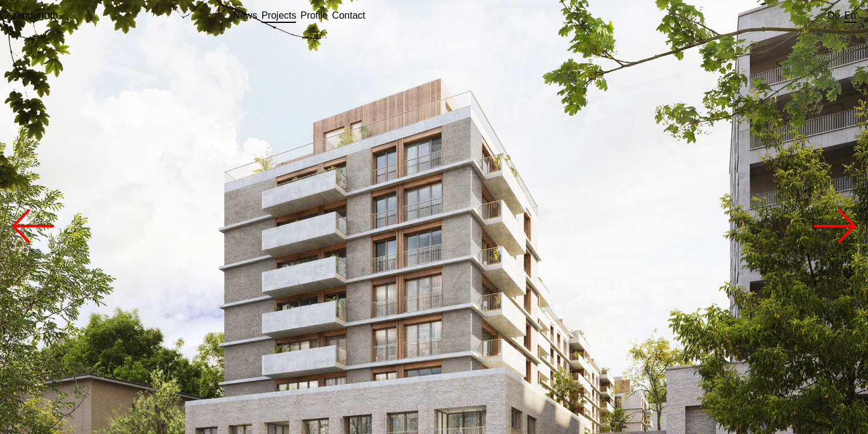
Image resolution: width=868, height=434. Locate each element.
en (850, 15)
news (245, 15)
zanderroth (35, 15)
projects (279, 15)
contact (349, 15)
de (834, 15)
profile (314, 15)
